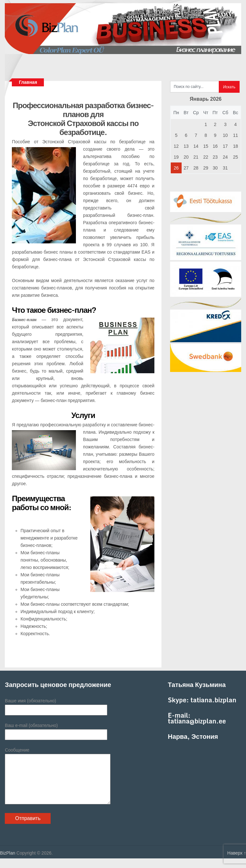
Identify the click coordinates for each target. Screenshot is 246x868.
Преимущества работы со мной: (41, 503)
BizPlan (8, 863)
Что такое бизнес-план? (54, 310)
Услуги (83, 415)
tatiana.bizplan (213, 700)
